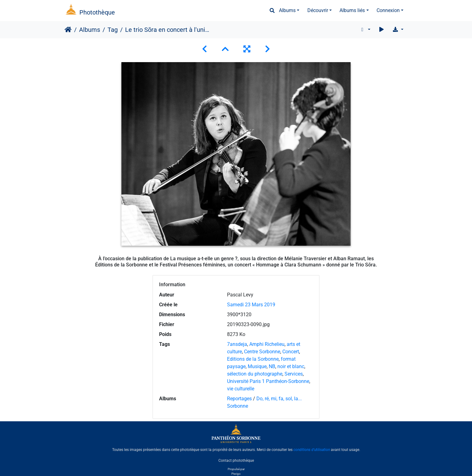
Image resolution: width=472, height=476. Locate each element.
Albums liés (352, 10)
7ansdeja (237, 344)
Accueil (68, 30)
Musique (257, 366)
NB (272, 366)
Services (294, 374)
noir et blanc (291, 366)
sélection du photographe (255, 374)
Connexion (388, 10)
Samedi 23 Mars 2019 (251, 305)
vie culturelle (241, 389)
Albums (287, 10)
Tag (113, 30)
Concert (291, 352)
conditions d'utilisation (312, 450)
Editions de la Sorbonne (253, 359)
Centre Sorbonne (262, 352)
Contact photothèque (236, 460)
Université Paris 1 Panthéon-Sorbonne (268, 381)
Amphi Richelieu (267, 344)
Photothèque (97, 12)
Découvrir (318, 10)
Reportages (239, 399)
